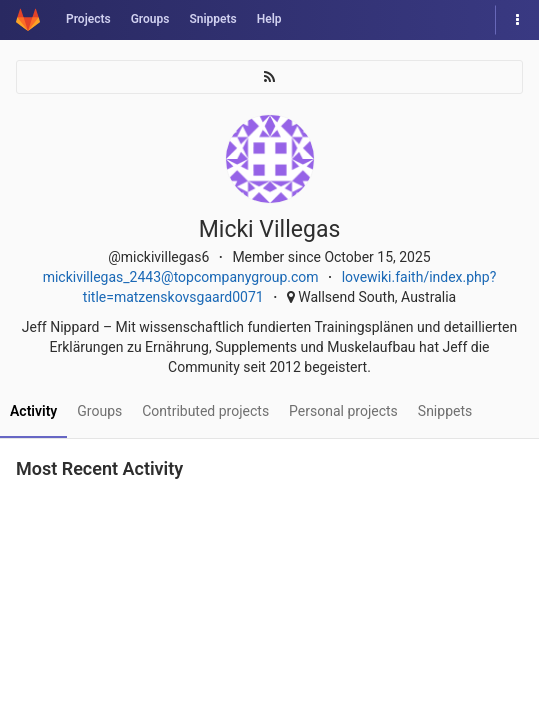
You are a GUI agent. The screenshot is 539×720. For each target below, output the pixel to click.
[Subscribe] (269, 77)
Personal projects (343, 411)
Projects (88, 19)
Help (269, 19)
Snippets (212, 19)
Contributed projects (205, 411)
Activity (33, 411)
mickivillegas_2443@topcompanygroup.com (181, 277)
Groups (150, 19)
